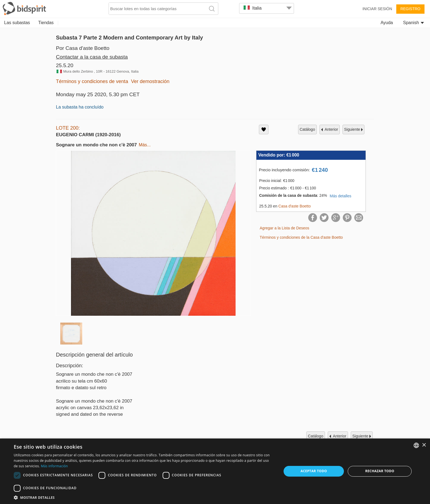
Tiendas (46, 23)
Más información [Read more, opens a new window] (54, 466)
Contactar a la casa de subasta (92, 57)
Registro (410, 9)
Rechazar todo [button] (380, 471)
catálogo (307, 129)
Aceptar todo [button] (314, 471)
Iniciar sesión (377, 9)
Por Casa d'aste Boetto (83, 48)
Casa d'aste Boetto (295, 206)
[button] (144, 497)
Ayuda (387, 23)
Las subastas (17, 23)
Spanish (414, 23)
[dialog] (215, 471)
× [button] (424, 445)
